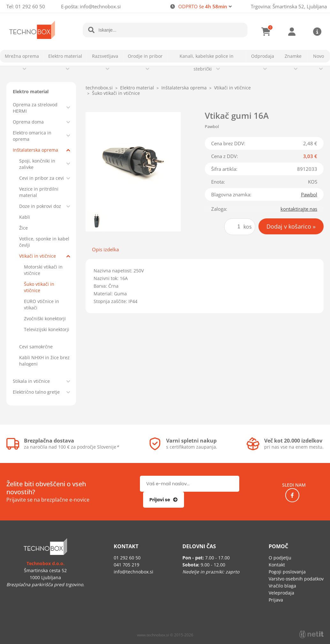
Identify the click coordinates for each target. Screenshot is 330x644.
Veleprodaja (281, 593)
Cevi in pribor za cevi (42, 178)
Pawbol (309, 194)
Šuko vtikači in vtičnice (39, 287)
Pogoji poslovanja (287, 572)
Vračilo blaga (282, 586)
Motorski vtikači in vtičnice (43, 270)
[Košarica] (266, 32)
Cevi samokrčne (36, 347)
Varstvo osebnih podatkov (296, 579)
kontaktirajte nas (299, 209)
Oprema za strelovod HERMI (35, 108)
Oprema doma (28, 122)
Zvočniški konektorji (45, 318)
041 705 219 (127, 565)
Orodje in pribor (145, 56)
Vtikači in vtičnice (38, 256)
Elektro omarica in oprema (32, 136)
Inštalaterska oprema (35, 150)
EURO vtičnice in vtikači (42, 304)
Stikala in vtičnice (31, 381)
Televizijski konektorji (47, 329)
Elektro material (65, 56)
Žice (23, 228)
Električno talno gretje (36, 392)
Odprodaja (263, 56)
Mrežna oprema (22, 56)
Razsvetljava (105, 56)
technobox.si (99, 88)
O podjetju (280, 558)
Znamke (293, 56)
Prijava (292, 32)
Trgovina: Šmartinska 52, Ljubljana (289, 6)
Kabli (25, 217)
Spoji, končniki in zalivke (37, 164)
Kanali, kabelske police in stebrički (207, 62)
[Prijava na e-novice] (164, 500)
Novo (318, 56)
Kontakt (277, 565)
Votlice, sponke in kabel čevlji (44, 242)
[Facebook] (292, 495)
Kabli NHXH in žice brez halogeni (44, 361)
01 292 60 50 (30, 6)
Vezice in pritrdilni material (39, 192)
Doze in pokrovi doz (40, 206)
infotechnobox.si (100, 6)
